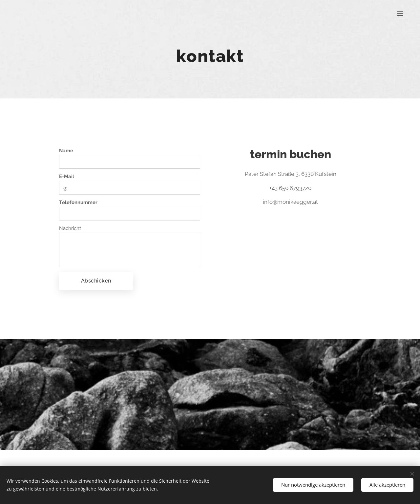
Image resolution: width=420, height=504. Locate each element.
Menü (400, 14)
